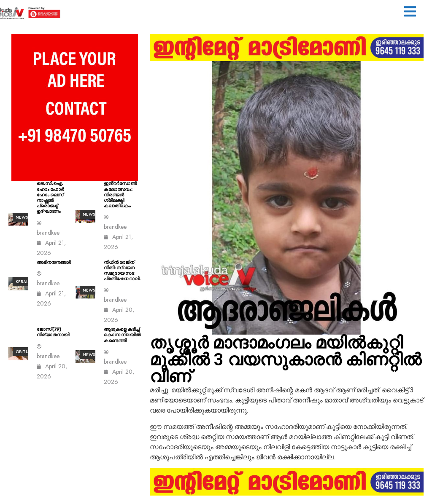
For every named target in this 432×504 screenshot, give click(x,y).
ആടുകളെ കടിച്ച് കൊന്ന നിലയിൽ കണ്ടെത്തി (122, 335)
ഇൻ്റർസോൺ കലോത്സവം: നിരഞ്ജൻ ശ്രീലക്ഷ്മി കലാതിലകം (120, 195)
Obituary (26, 352)
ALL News (89, 351)
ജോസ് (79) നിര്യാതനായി (53, 332)
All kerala (23, 279)
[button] (410, 12)
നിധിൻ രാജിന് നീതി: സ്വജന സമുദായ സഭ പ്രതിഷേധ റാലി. (122, 271)
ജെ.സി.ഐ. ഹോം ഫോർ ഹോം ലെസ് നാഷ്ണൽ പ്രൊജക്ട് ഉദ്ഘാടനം (50, 197)
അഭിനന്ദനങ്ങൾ (54, 262)
